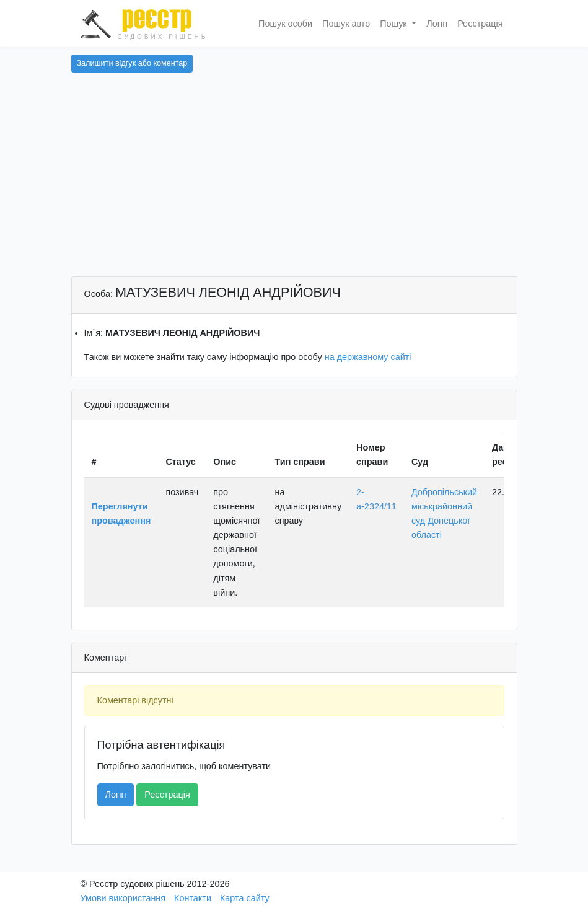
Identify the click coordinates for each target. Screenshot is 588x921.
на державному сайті (368, 357)
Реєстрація (480, 24)
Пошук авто (346, 24)
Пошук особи (285, 24)
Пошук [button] (394, 24)
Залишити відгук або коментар (132, 63)
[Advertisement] (294, 183)
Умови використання (123, 898)
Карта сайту (245, 898)
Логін (437, 24)
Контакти (193, 898)
